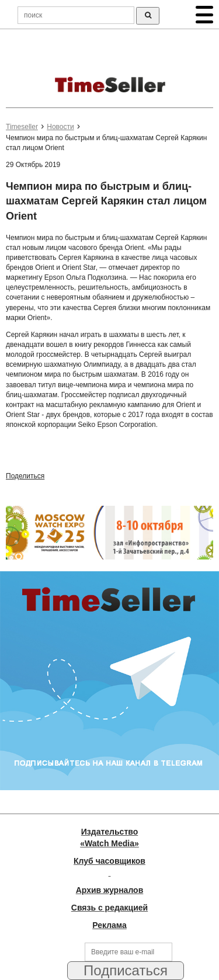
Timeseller (22, 127)
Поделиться (25, 476)
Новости (60, 127)
